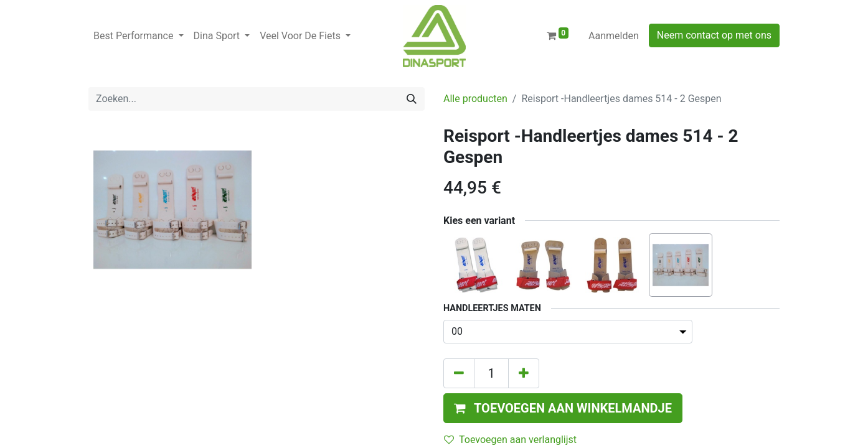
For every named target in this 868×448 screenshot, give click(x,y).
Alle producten (475, 99)
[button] (563, 408)
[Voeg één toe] (524, 373)
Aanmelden (614, 36)
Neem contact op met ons (714, 35)
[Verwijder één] (459, 373)
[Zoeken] (412, 99)
